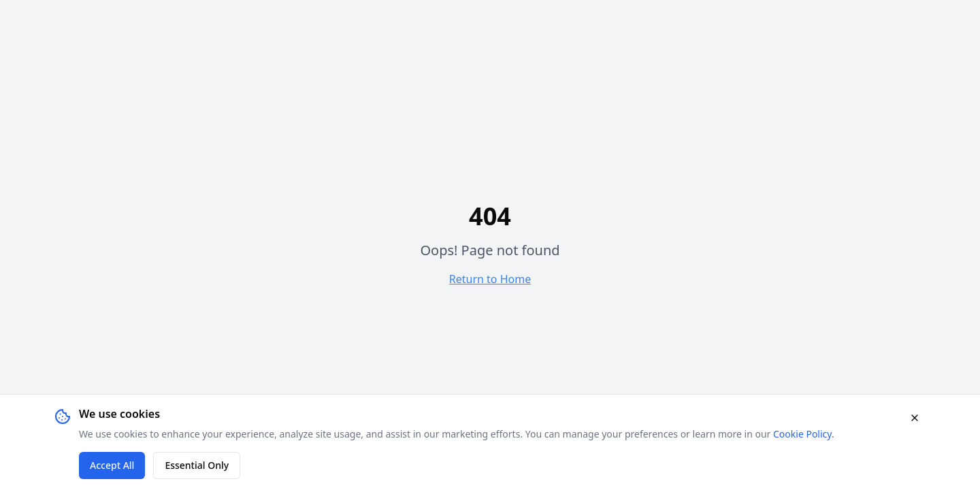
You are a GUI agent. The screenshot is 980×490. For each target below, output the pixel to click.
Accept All (112, 465)
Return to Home (490, 279)
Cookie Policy (802, 434)
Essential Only (197, 465)
